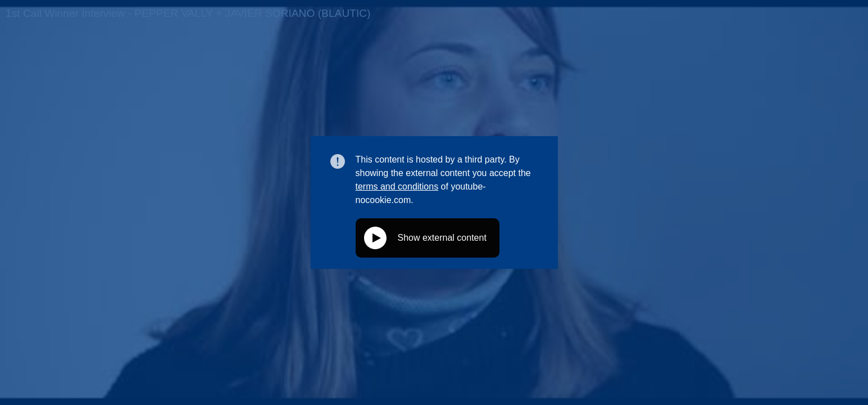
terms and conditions (397, 186)
